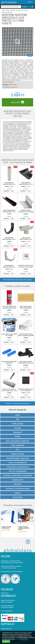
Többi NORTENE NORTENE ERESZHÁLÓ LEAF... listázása (18, 280)
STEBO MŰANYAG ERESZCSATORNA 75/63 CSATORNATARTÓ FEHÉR (9, 266)
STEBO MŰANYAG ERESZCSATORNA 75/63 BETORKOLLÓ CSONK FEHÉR (26, 239)
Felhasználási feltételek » (7, 607)
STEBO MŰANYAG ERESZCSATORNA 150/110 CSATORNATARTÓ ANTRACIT (9, 239)
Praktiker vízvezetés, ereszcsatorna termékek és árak (17, 404)
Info (12, 191)
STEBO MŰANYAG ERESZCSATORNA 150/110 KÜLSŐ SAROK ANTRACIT (26, 184)
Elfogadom (6, 641)
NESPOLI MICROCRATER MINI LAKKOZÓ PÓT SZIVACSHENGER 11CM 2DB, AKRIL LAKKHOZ (9, 362)
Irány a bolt (18, 102)
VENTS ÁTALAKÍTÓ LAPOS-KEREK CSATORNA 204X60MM (26, 335)
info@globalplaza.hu (6, 629)
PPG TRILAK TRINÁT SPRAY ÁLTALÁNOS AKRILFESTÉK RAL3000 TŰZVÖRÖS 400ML (9, 307)
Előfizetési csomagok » (7, 602)
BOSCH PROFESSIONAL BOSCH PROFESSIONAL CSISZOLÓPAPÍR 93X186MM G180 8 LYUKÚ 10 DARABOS (26, 307)
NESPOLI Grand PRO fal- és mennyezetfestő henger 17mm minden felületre (9, 390)
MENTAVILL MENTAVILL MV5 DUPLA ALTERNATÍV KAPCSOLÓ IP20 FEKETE (26, 390)
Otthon (8, 10)
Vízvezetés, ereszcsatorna (22, 10)
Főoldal (4, 10)
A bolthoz (6, 191)
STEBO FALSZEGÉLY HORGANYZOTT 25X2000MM (26, 211)
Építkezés (13, 10)
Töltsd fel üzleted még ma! (9, 568)
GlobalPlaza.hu (5, 593)
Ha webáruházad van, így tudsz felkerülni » (12, 572)
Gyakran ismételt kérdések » (8, 600)
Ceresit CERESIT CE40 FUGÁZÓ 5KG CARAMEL (9, 335)
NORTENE (9, 12)
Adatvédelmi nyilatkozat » (8, 606)
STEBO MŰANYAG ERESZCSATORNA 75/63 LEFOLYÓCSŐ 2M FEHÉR (9, 184)
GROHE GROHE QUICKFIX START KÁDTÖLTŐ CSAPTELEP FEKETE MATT (26, 362)
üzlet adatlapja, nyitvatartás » (10, 87)
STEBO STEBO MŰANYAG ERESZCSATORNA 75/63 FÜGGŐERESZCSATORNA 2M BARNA (9, 211)
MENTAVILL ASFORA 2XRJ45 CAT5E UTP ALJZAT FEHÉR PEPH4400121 (26, 266)
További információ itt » (23, 639)
